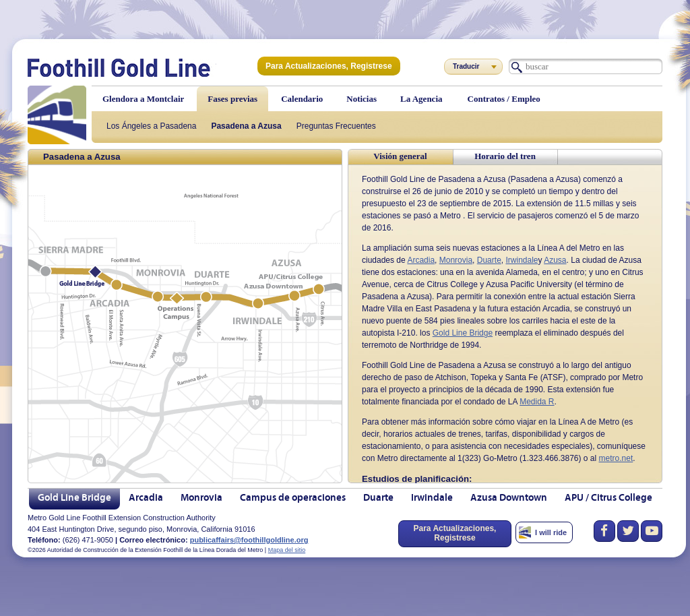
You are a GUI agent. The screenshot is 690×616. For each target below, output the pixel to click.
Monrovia (456, 260)
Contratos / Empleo (504, 99)
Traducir (466, 66)
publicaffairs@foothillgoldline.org (249, 540)
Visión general (400, 156)
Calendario (302, 99)
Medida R (537, 402)
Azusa (555, 260)
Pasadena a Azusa (246, 126)
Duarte (489, 260)
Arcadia (421, 260)
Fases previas (232, 99)
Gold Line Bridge (463, 333)
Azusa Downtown (509, 498)
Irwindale (522, 260)
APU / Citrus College (608, 498)
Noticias (362, 99)
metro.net (616, 458)
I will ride (551, 532)
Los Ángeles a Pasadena (151, 126)
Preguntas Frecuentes (336, 126)
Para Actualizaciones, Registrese (329, 66)
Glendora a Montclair (143, 99)
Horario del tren (505, 156)
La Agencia (421, 99)
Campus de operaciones (293, 498)
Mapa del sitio (287, 550)
